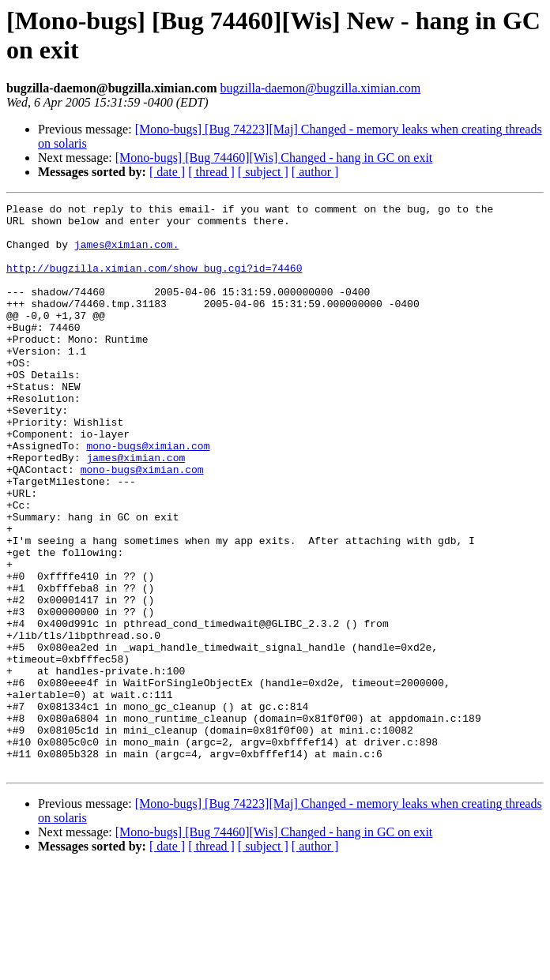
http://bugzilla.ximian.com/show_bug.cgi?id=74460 (154, 282)
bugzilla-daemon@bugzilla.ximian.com (320, 88)
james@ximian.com (136, 509)
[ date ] (167, 172)
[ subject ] (263, 172)
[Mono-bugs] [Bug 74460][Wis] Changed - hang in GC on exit (274, 158)
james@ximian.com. (127, 253)
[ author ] (315, 172)
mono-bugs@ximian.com (148, 495)
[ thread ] (211, 172)
